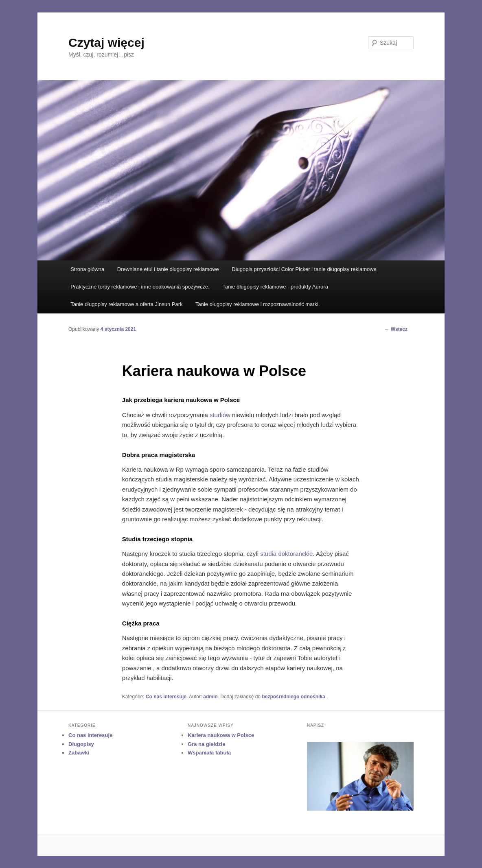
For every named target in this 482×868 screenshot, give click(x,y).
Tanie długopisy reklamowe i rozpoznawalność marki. (258, 304)
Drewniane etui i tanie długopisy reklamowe (168, 269)
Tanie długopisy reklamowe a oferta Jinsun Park (126, 304)
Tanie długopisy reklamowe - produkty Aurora (275, 287)
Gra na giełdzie (206, 744)
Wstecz (396, 329)
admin (210, 697)
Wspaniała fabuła (209, 753)
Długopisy (81, 744)
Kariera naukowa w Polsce (221, 735)
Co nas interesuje (166, 697)
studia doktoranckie (286, 554)
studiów (220, 415)
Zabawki (79, 753)
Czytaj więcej (106, 43)
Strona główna (87, 269)
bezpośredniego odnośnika (293, 697)
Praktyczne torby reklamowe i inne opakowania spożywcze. (140, 287)
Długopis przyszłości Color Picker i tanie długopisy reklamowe (304, 269)
